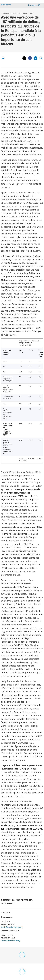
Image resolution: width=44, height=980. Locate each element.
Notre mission (6, 5)
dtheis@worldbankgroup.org (12, 927)
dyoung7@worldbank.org (10, 940)
